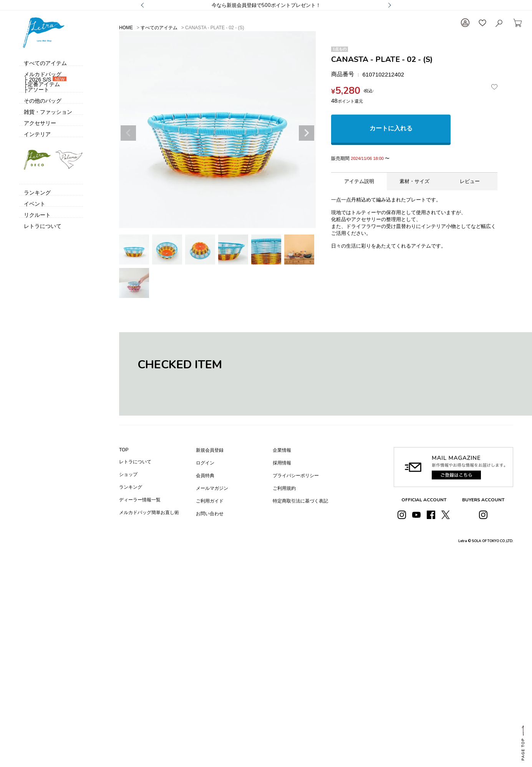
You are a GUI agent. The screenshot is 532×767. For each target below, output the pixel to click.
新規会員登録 (210, 450)
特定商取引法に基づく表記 (300, 501)
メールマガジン (212, 488)
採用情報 (282, 463)
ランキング (131, 487)
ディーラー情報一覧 (140, 500)
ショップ (128, 474)
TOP (124, 450)
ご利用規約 (284, 488)
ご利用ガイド (210, 501)
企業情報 (282, 450)
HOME (126, 28)
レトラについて (135, 462)
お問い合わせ (210, 514)
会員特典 (205, 476)
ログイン (205, 463)
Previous (128, 133)
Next (307, 133)
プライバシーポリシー (296, 476)
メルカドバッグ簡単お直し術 (149, 512)
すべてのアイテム (159, 28)
